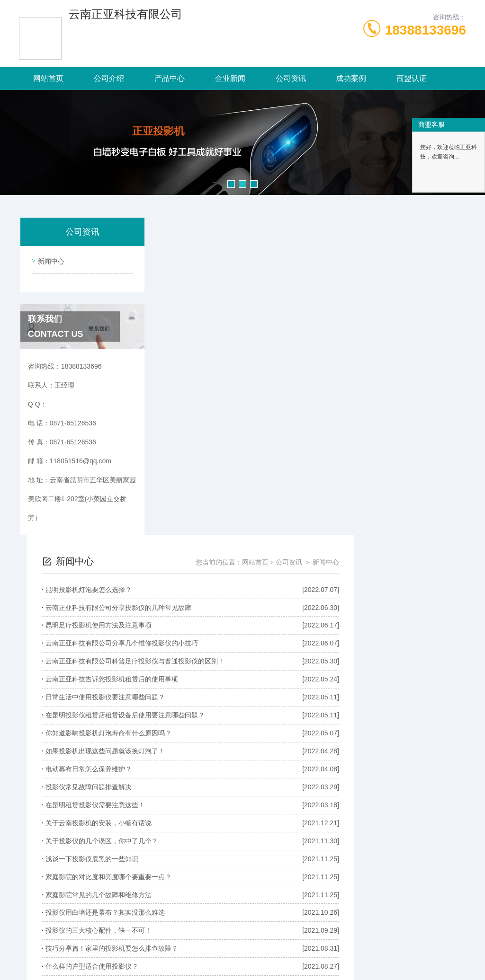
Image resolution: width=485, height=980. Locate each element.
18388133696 (426, 30)
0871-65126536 (139, 935)
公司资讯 (291, 78)
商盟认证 (412, 78)
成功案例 (351, 78)
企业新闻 (230, 78)
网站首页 (48, 78)
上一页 (207, 866)
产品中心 (170, 78)
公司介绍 (109, 78)
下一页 (397, 866)
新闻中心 (49, 259)
